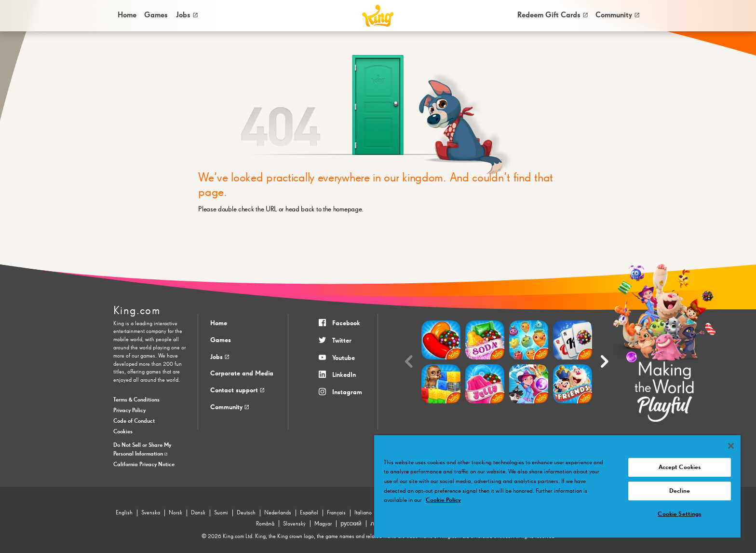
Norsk (175, 513)
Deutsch (246, 513)
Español (309, 513)
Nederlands (278, 513)
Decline (680, 491)
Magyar (323, 524)
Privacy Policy (129, 411)
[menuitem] (127, 15)
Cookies (123, 432)
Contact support (237, 390)
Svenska (151, 513)
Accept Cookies (680, 467)
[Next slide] (605, 362)
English (124, 513)
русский (351, 524)
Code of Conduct (134, 421)
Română (265, 524)
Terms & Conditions (136, 400)
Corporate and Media (242, 373)
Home (127, 15)
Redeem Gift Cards (553, 15)
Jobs (187, 15)
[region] (557, 486)
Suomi (221, 513)
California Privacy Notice (144, 465)
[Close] (731, 446)
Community (617, 15)
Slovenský (294, 524)
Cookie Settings (679, 514)
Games (221, 340)
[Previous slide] (409, 362)
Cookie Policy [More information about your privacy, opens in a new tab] (443, 500)
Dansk (198, 513)
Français (336, 513)
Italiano (363, 513)
